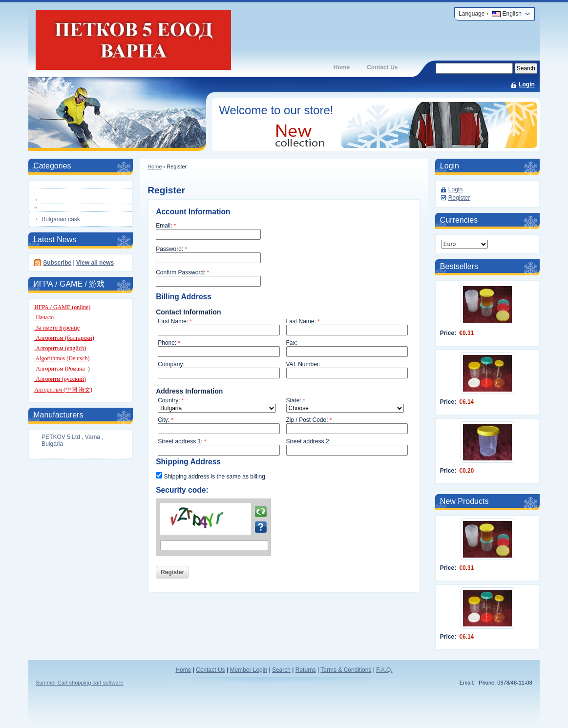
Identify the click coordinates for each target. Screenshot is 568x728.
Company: (171, 364)
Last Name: (303, 321)
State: (296, 400)
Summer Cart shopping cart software (79, 683)
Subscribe (57, 263)
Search (281, 670)
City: (166, 420)
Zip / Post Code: (309, 420)
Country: (171, 400)
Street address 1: (182, 441)
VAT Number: (304, 364)
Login (527, 84)
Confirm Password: (182, 272)
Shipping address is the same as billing (210, 476)
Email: (166, 226)
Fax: (292, 343)
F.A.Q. (384, 670)
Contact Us (382, 67)
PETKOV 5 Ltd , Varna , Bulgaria (73, 440)
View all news (95, 263)
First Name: (175, 321)
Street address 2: (308, 441)
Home (342, 67)
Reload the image (261, 512)
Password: (171, 249)
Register (459, 198)
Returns (306, 670)
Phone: (169, 343)
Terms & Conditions (346, 670)
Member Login (248, 670)
